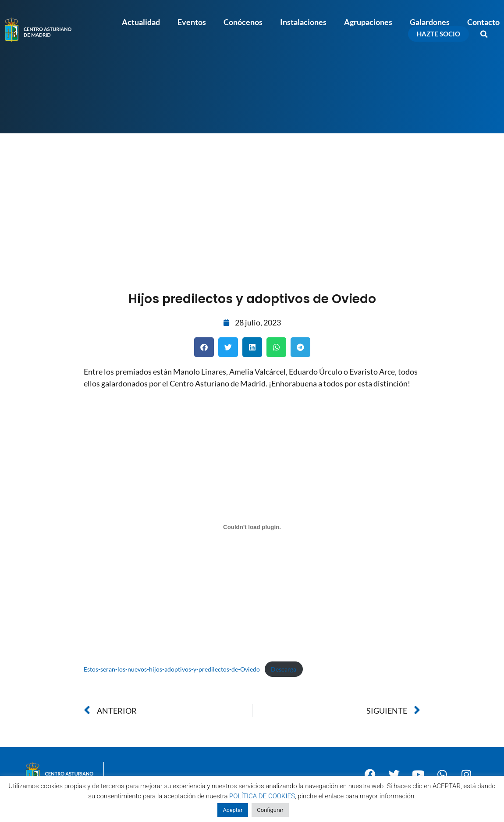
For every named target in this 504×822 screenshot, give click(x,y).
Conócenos (243, 22)
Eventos (192, 22)
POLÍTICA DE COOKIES (262, 796)
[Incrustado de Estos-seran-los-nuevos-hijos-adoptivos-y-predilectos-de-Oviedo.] (252, 527)
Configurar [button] (270, 810)
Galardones (430, 22)
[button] (484, 34)
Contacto (483, 22)
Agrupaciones (368, 22)
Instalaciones (303, 22)
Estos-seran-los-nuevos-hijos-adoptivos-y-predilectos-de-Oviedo (172, 669)
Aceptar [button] (232, 810)
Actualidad (141, 22)
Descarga (284, 669)
